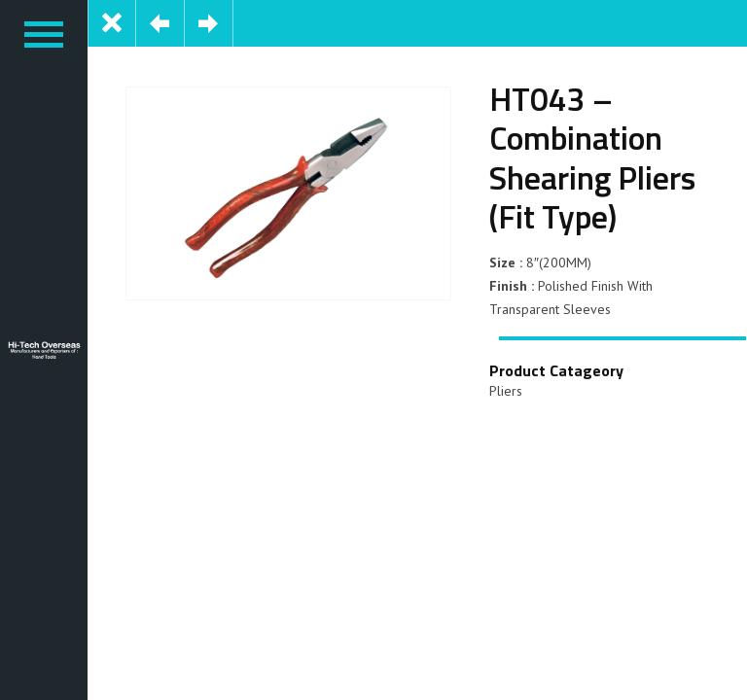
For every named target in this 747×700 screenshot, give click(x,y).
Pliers (506, 391)
